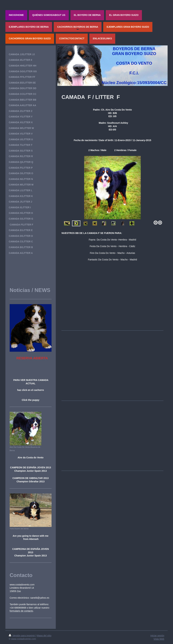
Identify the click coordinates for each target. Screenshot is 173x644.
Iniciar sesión (157, 636)
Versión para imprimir (22, 636)
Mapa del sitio (44, 636)
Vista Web (159, 639)
